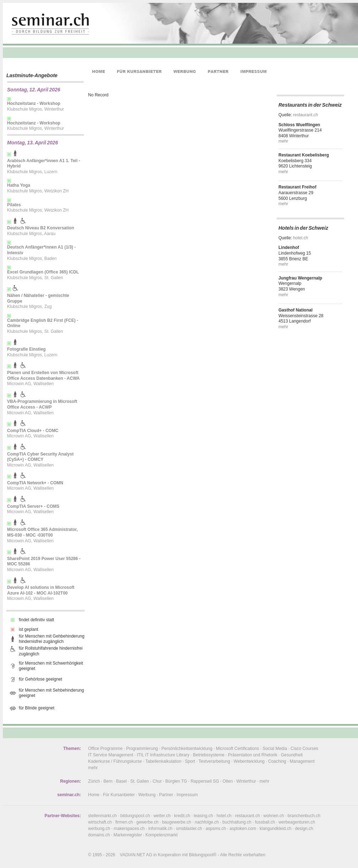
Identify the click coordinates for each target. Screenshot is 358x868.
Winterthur (246, 781)
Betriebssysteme (209, 755)
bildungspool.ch (135, 816)
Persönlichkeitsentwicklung (187, 749)
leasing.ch (204, 816)
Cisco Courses (304, 749)
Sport (190, 761)
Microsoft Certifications (237, 749)
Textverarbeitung (214, 761)
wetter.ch (162, 816)
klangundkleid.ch (275, 829)
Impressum (187, 795)
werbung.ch (99, 829)
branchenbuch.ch (304, 816)
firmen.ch (124, 822)
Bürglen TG (176, 781)
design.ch (304, 829)
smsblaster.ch (189, 829)
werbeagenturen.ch (297, 822)
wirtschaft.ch (100, 822)
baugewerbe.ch (177, 822)
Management (302, 761)
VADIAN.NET (133, 855)
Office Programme (105, 749)
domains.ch (99, 835)
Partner (166, 795)
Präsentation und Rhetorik (253, 755)
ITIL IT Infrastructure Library (163, 755)
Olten (228, 781)
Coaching (277, 761)
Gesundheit (292, 755)
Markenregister (128, 835)
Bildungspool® (203, 855)
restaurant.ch (305, 115)
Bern (108, 781)
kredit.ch (182, 816)
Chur (157, 781)
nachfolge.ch (207, 822)
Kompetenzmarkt (161, 835)
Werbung (147, 795)
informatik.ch (160, 829)
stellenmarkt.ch (102, 816)
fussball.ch (265, 822)
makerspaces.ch (129, 829)
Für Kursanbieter (119, 795)
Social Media (275, 749)
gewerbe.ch (147, 822)
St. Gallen (140, 781)
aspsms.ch (216, 829)
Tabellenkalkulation (163, 761)
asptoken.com (243, 829)
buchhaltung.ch (237, 822)
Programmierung (142, 749)
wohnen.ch (274, 816)
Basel (121, 781)
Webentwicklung (249, 761)
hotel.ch (300, 238)
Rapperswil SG (205, 781)
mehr (283, 141)
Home (94, 795)
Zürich (94, 781)
